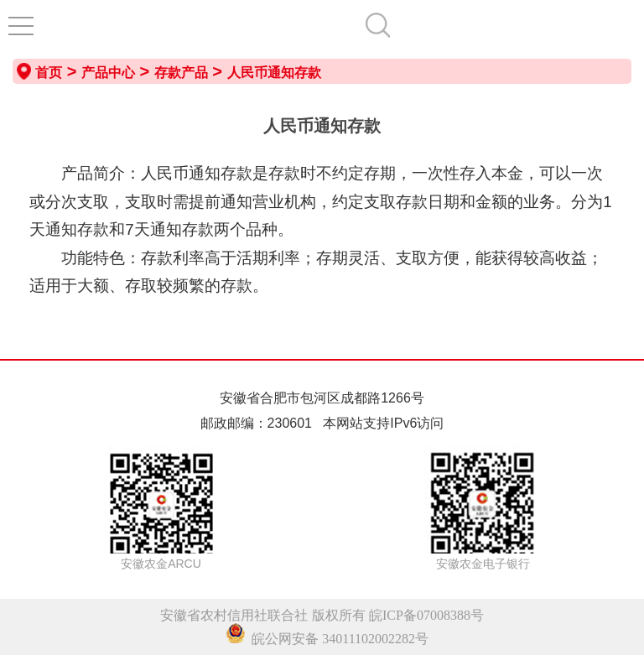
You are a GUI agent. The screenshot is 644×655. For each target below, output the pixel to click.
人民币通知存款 (274, 73)
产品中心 (108, 73)
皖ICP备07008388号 (426, 615)
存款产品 (181, 73)
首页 (49, 73)
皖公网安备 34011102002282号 (327, 639)
